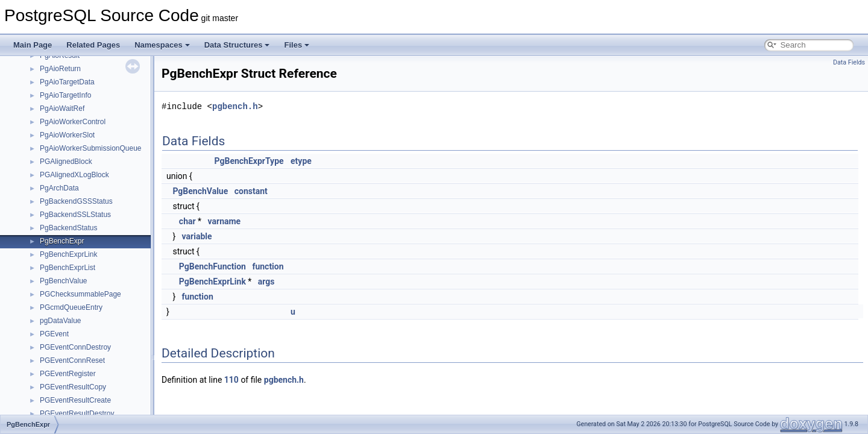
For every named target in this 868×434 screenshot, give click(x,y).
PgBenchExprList (68, 268)
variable (197, 236)
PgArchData (59, 188)
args (266, 281)
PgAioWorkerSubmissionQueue (91, 148)
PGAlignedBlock (66, 162)
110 (231, 380)
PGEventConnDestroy (75, 347)
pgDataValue (61, 321)
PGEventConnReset (72, 360)
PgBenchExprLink (68, 254)
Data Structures (237, 45)
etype (301, 161)
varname (225, 221)
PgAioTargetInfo (65, 95)
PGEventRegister (68, 374)
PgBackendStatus (68, 228)
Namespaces (162, 45)
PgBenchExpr (62, 241)
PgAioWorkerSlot (67, 135)
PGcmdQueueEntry (71, 307)
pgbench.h (235, 106)
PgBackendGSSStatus (76, 201)
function (268, 266)
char (187, 221)
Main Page (33, 45)
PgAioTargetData (67, 82)
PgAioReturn (60, 69)
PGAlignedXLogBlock (74, 175)
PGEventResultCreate (75, 400)
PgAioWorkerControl (73, 122)
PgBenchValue (64, 281)
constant (251, 191)
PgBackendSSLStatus (75, 215)
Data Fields (849, 62)
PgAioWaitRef (62, 108)
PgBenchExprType (249, 161)
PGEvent (54, 334)
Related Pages (93, 45)
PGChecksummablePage (80, 294)
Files (297, 45)
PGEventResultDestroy (77, 414)
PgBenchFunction (212, 266)
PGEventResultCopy (73, 387)
